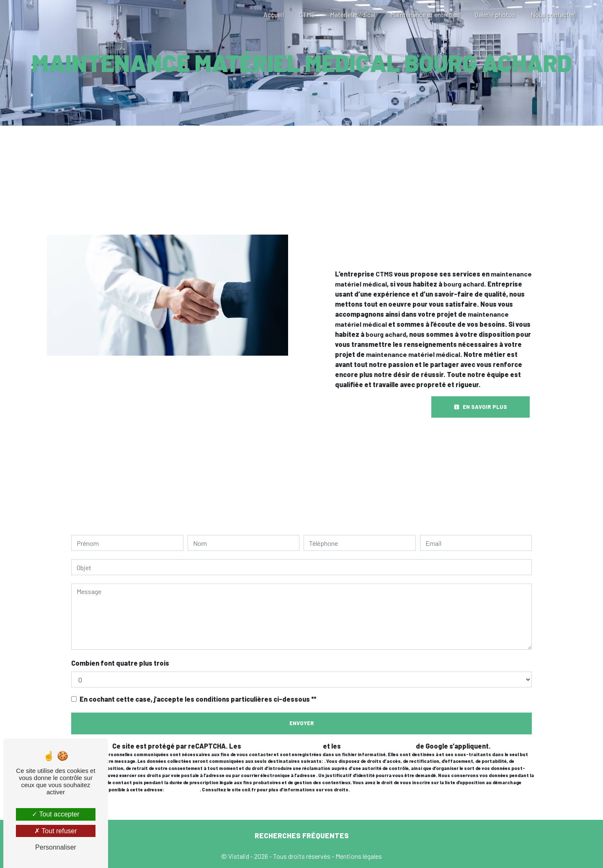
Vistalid (239, 856)
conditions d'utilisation (378, 746)
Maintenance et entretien (425, 14)
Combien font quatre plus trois (120, 663)
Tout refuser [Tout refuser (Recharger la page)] (56, 831)
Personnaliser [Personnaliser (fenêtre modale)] (56, 847)
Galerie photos (495, 14)
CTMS (307, 14)
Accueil (274, 14)
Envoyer (302, 723)
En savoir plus (481, 407)
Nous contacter (553, 14)
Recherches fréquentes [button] (302, 835)
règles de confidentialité (282, 746)
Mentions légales (358, 856)
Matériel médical (353, 14)
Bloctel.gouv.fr (182, 789)
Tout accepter (55, 814)
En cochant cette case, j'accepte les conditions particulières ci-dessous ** (198, 699)
